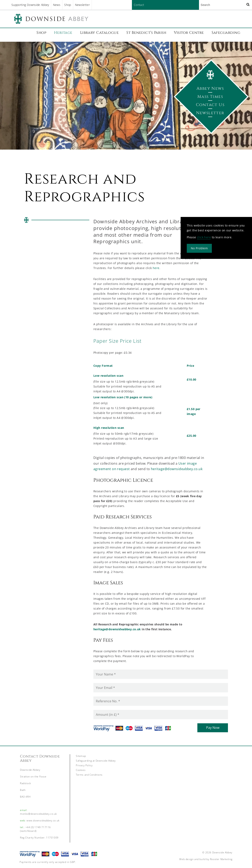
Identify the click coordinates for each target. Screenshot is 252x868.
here (156, 268)
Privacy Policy (84, 765)
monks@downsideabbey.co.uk (38, 814)
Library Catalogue (99, 33)
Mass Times (210, 97)
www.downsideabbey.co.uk (43, 820)
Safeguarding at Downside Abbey (96, 761)
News (57, 5)
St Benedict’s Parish (146, 33)
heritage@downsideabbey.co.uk (177, 469)
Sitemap (81, 756)
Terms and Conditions (89, 775)
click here (204, 237)
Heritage (63, 33)
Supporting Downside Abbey (30, 5)
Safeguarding (226, 33)
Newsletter (82, 5)
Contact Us (210, 105)
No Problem (199, 248)
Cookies (81, 770)
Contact (139, 5)
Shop (68, 5)
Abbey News (210, 88)
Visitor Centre (189, 33)
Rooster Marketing (221, 859)
